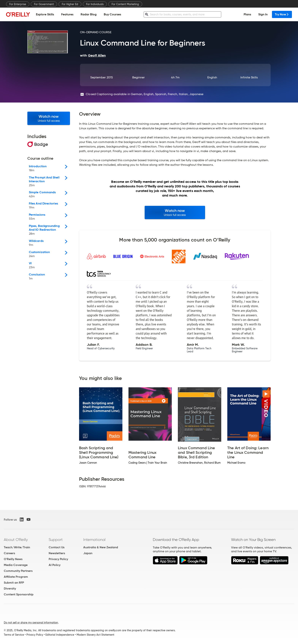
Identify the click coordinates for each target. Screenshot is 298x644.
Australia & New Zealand (101, 547)
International (94, 540)
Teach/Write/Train (17, 547)
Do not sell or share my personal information (31, 623)
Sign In (263, 14)
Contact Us (57, 547)
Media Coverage (16, 565)
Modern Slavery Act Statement (95, 635)
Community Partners (18, 571)
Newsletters (57, 553)
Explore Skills (45, 14)
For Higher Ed (70, 4)
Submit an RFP (14, 583)
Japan (88, 553)
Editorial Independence (60, 635)
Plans (247, 14)
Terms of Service (14, 635)
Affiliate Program (16, 577)
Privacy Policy (58, 559)
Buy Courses (112, 14)
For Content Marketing (125, 4)
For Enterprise (18, 4)
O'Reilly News (13, 559)
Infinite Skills (249, 77)
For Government (44, 4)
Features (67, 14)
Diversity (10, 588)
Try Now (282, 14)
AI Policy (55, 565)
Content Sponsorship (19, 594)
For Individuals (95, 4)
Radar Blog (89, 14)
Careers (9, 553)
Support (56, 540)
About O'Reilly (16, 540)
